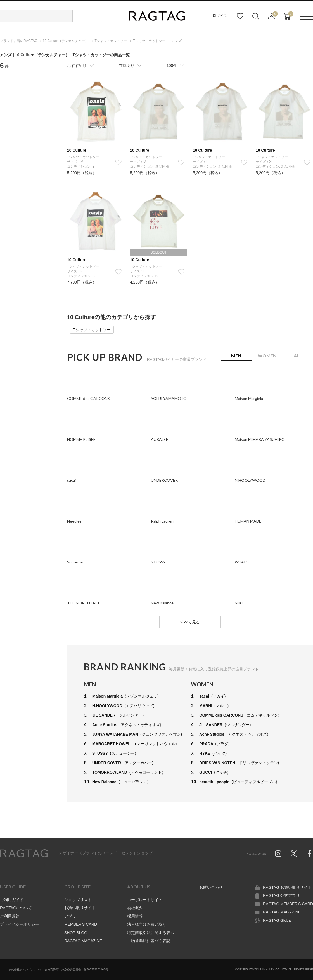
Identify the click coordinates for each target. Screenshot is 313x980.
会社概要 (135, 908)
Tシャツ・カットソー (92, 330)
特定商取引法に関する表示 (151, 933)
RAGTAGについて (16, 908)
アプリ (70, 916)
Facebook (309, 853)
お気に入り (240, 16)
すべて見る (190, 622)
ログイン (220, 15)
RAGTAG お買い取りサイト (287, 887)
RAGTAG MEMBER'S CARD (288, 904)
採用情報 (135, 916)
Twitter (294, 853)
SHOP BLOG (76, 933)
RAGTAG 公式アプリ (281, 895)
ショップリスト (78, 900)
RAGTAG (24, 853)
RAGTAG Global (277, 920)
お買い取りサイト (80, 908)
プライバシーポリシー (20, 924)
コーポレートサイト (145, 900)
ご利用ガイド (12, 900)
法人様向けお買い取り (147, 924)
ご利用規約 (10, 916)
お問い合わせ (211, 887)
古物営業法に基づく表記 (149, 941)
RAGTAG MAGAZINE (83, 941)
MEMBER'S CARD (81, 924)
